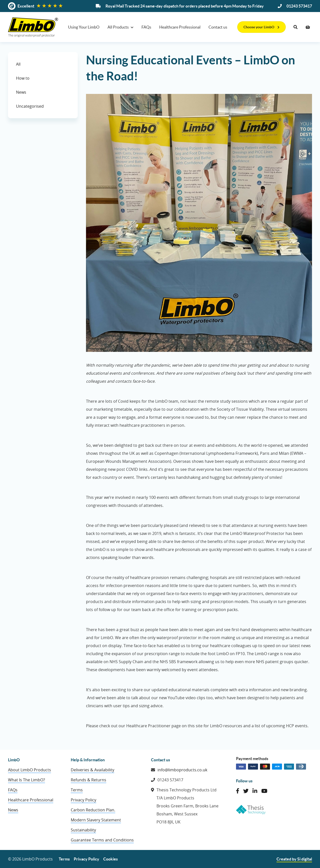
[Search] (295, 27)
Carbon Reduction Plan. (93, 810)
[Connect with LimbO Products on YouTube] (264, 791)
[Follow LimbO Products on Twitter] (246, 791)
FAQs (146, 27)
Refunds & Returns (88, 780)
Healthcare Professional (180, 27)
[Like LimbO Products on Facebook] (238, 791)
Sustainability (83, 830)
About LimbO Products (29, 770)
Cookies (110, 859)
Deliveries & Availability (92, 770)
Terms (77, 790)
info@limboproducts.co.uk (182, 770)
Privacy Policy (83, 800)
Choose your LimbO (261, 27)
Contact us (218, 27)
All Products (118, 27)
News (21, 92)
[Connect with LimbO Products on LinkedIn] (255, 791)
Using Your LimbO (84, 27)
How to (23, 78)
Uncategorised (30, 106)
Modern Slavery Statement (96, 820)
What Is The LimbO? (26, 780)
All (18, 64)
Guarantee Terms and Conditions (102, 840)
